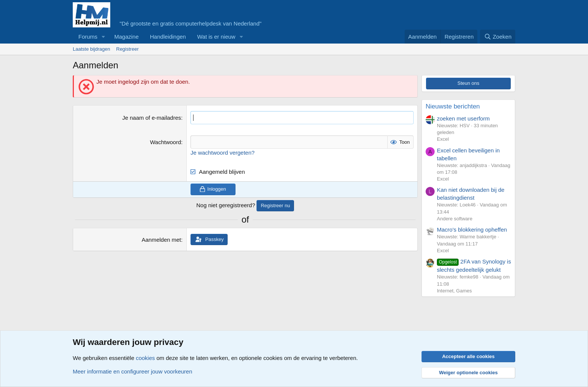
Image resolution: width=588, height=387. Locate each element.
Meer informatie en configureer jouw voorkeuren (133, 371)
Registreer (127, 49)
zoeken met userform (463, 118)
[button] (103, 37)
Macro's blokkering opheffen (472, 230)
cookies (145, 358)
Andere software (455, 219)
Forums (88, 37)
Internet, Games (454, 291)
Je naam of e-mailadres (152, 118)
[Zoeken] (498, 37)
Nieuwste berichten (453, 106)
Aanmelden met (161, 240)
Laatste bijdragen (91, 49)
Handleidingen (168, 37)
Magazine (127, 37)
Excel (443, 139)
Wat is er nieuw (216, 37)
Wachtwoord (166, 142)
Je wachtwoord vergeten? (223, 153)
